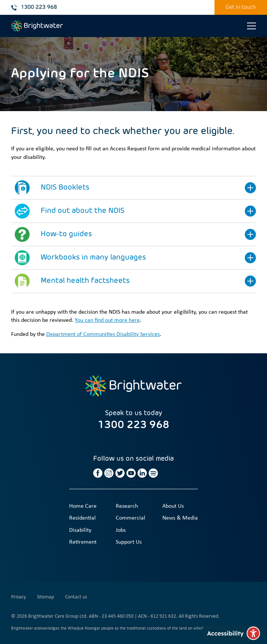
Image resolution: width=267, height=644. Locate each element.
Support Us (129, 542)
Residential (82, 518)
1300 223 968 (34, 8)
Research (127, 506)
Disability (80, 530)
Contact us (76, 597)
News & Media (180, 518)
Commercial (131, 518)
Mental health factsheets (85, 281)
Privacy (18, 597)
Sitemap (45, 597)
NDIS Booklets (65, 188)
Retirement (83, 542)
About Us (173, 506)
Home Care (83, 506)
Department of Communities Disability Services (103, 334)
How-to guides (66, 234)
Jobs (121, 530)
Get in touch (241, 7)
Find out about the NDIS (82, 211)
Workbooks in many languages (93, 258)
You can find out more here (107, 320)
